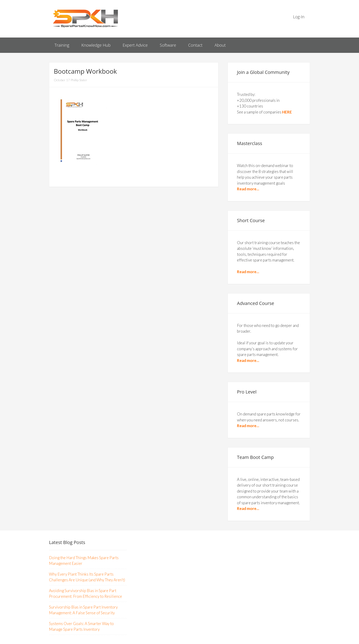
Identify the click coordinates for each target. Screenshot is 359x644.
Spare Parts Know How (86, 18)
